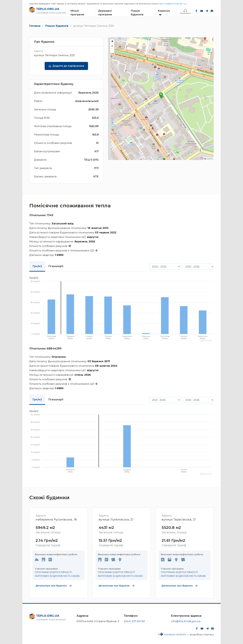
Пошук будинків (137, 12)
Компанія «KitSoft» (176, 635)
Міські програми (77, 12)
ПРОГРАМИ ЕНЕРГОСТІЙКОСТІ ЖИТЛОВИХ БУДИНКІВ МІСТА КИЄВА (57, 574)
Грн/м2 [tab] (37, 266)
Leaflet (209, 159)
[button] (161, 95)
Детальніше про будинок (54, 586)
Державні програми (105, 12)
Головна (35, 26)
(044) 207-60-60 (134, 621)
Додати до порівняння (68, 66)
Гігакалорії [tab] (56, 266)
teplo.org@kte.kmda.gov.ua (173, 4)
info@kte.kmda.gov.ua (186, 621)
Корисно (164, 11)
